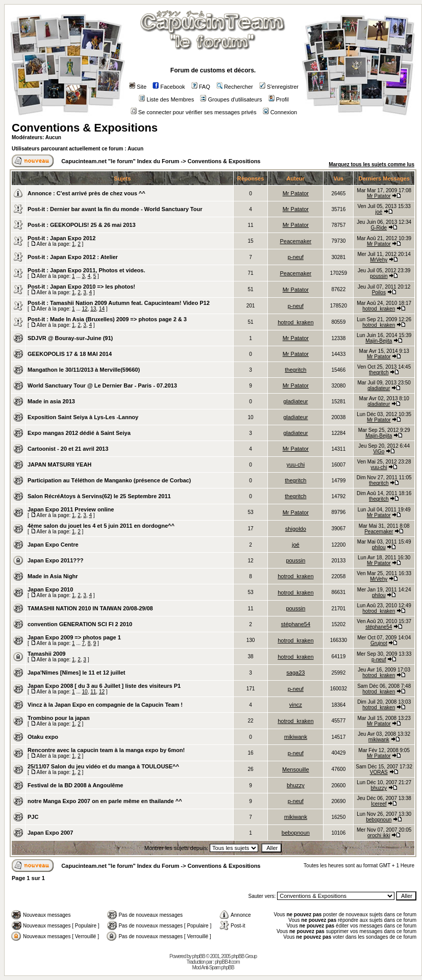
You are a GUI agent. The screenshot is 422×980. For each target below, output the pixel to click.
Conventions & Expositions (85, 128)
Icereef (379, 804)
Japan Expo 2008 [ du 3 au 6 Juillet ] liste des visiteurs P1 (104, 686)
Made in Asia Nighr (53, 576)
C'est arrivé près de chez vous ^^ (101, 193)
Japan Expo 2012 (73, 238)
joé (379, 212)
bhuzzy (296, 785)
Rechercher (235, 87)
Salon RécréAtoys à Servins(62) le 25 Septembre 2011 (99, 496)
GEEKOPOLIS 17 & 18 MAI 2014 (70, 354)
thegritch (295, 370)
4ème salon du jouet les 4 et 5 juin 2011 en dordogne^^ (101, 526)
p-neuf (296, 257)
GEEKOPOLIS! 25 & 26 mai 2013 (93, 225)
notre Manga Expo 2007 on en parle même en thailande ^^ (105, 801)
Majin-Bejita (379, 341)
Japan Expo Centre (53, 545)
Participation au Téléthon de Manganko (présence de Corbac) (109, 480)
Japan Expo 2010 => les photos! (93, 287)
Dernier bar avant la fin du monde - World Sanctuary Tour (126, 209)
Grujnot (379, 643)
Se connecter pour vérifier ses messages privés (194, 112)
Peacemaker (295, 241)
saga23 (295, 673)
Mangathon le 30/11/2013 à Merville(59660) (84, 370)
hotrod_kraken (379, 309)
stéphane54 (296, 624)
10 (85, 692)
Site (138, 87)
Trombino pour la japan (59, 718)
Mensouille (296, 769)
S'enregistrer (279, 87)
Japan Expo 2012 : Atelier (84, 257)
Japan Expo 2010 (50, 589)
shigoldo (296, 529)
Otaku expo (43, 737)
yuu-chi (296, 465)
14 (102, 309)
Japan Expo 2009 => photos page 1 (74, 637)
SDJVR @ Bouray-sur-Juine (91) (70, 338)
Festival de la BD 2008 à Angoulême (75, 785)
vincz (296, 705)
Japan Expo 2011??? (55, 560)
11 (93, 692)
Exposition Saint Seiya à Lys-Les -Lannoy (83, 417)
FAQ (201, 87)
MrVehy (379, 260)
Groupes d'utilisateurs (231, 99)
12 (85, 309)
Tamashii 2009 (46, 654)
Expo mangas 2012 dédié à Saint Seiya (79, 433)
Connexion (280, 112)
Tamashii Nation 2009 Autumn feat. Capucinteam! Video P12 (130, 303)
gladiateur (379, 388)
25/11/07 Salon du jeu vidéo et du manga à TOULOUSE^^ (103, 766)
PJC (33, 817)
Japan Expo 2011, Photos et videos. (97, 270)
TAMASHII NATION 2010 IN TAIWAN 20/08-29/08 (90, 608)
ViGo (379, 452)
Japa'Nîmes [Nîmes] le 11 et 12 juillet (77, 673)
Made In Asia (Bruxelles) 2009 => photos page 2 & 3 (118, 319)
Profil (279, 99)
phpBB (199, 956)
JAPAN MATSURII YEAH (59, 465)
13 (93, 309)
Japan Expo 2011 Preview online (71, 509)
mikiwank (296, 737)
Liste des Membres (166, 99)
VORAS (379, 772)
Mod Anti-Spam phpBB (213, 968)
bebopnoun (379, 820)
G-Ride (379, 228)
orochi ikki (379, 835)
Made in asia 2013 (51, 401)
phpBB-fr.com (227, 962)
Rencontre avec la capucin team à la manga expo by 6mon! (106, 750)
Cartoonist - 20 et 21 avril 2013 (68, 449)
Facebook (169, 87)
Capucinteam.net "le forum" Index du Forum (120, 161)
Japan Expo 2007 (50, 833)
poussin (379, 276)
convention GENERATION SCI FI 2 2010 (80, 624)
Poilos (379, 292)
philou (379, 547)
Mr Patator (296, 193)
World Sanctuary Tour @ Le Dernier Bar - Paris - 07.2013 (102, 385)
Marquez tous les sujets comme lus (371, 164)
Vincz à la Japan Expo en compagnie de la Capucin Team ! (105, 705)
